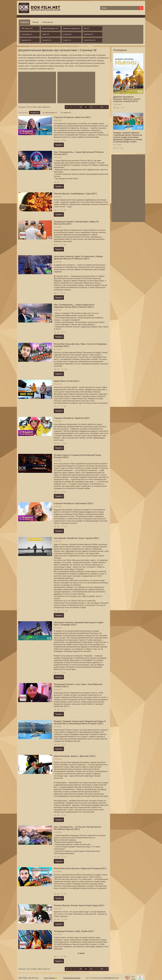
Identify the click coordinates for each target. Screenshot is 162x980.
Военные (88, 34)
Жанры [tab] (35, 22)
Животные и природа (72, 28)
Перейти (59, 145)
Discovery (47, 40)
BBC (87, 28)
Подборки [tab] (24, 22)
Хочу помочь (50, 978)
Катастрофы (27, 34)
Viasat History (90, 40)
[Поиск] (119, 8)
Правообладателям (72, 978)
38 (86, 107)
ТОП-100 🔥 (27, 28)
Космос (67, 40)
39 (91, 107)
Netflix (46, 34)
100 (102, 107)
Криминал (26, 40)
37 (81, 107)
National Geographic (50, 28)
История (67, 34)
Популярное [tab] (48, 22)
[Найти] (141, 8)
